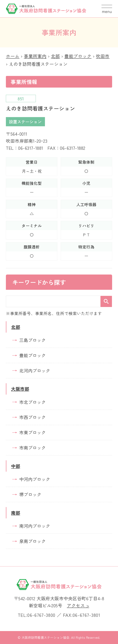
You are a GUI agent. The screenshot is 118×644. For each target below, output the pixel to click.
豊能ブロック (78, 56)
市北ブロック (33, 402)
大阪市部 (20, 389)
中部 (16, 466)
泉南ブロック (33, 541)
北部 (55, 56)
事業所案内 (35, 56)
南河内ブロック (35, 526)
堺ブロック (30, 494)
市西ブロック (33, 417)
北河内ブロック (35, 371)
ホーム (13, 56)
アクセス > (78, 605)
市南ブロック (33, 448)
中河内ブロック (35, 479)
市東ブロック (33, 432)
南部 (16, 513)
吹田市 (103, 56)
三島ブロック (33, 340)
